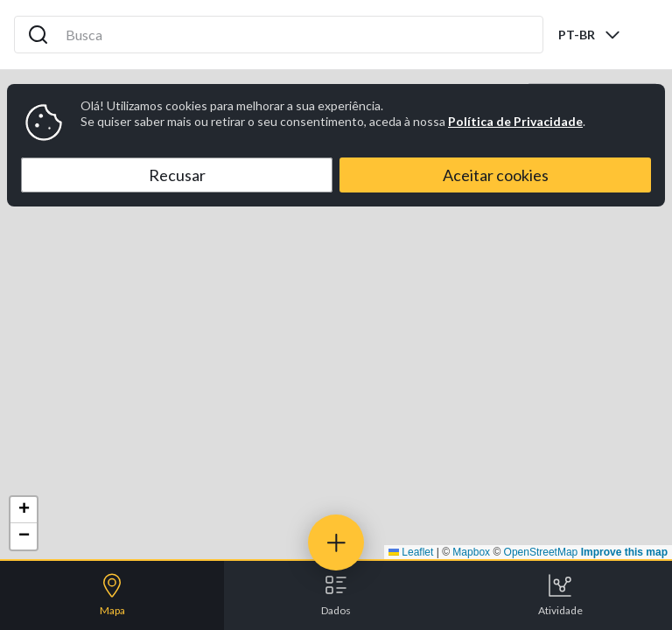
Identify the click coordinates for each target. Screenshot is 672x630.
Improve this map (624, 552)
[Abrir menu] (644, 35)
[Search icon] (38, 35)
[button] (24, 510)
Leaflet (411, 552)
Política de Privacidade (515, 121)
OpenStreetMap (541, 552)
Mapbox (471, 552)
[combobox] (590, 35)
